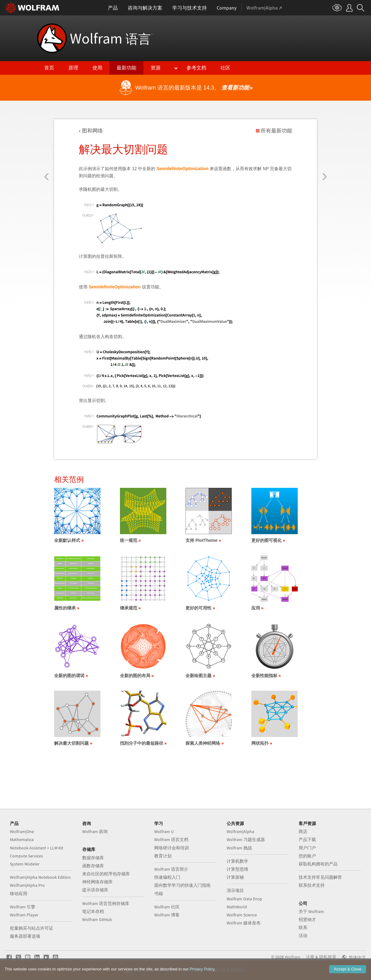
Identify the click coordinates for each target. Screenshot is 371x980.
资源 (156, 68)
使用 (97, 68)
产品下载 (307, 840)
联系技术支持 (312, 885)
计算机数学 (237, 861)
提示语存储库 (95, 890)
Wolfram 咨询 (95, 831)
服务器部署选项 (25, 936)
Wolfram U (164, 831)
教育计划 (163, 856)
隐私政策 (328, 957)
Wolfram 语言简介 (171, 869)
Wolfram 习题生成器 (246, 840)
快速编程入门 (167, 877)
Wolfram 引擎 (23, 907)
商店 (303, 831)
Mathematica (22, 840)
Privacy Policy (202, 969)
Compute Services (26, 856)
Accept (348, 969)
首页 (49, 68)
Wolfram (111, 38)
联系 (303, 928)
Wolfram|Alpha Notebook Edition (40, 877)
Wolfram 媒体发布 (244, 923)
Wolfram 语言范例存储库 (106, 903)
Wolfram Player (24, 915)
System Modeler (25, 864)
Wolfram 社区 (167, 907)
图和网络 (92, 131)
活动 (303, 936)
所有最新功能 (276, 131)
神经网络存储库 (97, 882)
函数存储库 (93, 866)
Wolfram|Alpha (240, 831)
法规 (310, 957)
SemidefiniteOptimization (182, 169)
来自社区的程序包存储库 (106, 874)
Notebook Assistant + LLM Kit (37, 848)
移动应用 (19, 894)
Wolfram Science (242, 915)
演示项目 (235, 890)
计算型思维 (237, 869)
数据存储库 (93, 858)
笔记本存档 (93, 911)
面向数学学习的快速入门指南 (182, 885)
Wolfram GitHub (97, 919)
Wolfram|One (22, 831)
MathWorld (237, 907)
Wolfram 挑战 (239, 848)
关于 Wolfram (311, 911)
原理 (73, 68)
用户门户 (307, 848)
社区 (225, 68)
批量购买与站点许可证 (32, 928)
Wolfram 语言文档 (171, 840)
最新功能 (126, 68)
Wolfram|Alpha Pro (27, 885)
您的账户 (307, 856)
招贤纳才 (307, 919)
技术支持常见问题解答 (320, 877)
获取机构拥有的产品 (318, 864)
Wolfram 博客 (167, 915)
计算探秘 (235, 877)
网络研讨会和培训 (172, 848)
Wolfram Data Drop (244, 899)
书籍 (159, 894)
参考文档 (196, 68)
